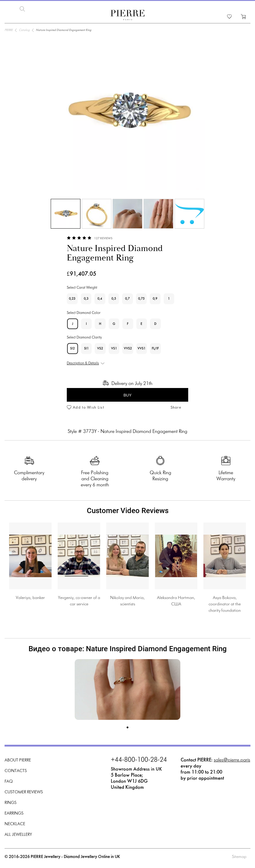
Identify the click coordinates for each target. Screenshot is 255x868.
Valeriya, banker (30, 597)
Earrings (14, 813)
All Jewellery (18, 834)
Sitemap (239, 856)
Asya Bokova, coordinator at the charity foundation (225, 604)
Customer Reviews (24, 792)
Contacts (16, 770)
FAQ (9, 781)
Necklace (15, 824)
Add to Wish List (88, 407)
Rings (10, 802)
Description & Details (83, 363)
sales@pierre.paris (232, 759)
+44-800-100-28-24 (139, 760)
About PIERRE (18, 760)
